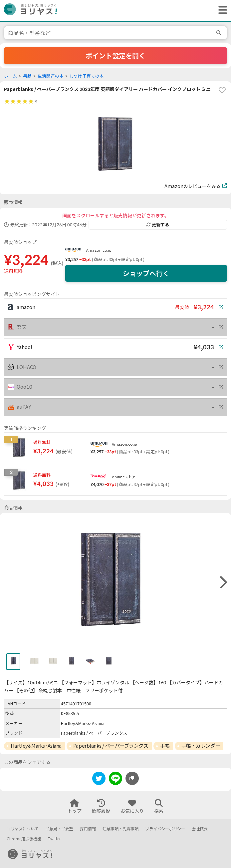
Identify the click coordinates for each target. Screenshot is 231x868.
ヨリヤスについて (23, 829)
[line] (115, 779)
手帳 (165, 746)
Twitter (54, 839)
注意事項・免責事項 (120, 829)
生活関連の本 (51, 76)
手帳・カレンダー (201, 746)
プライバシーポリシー (165, 829)
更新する (158, 225)
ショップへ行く (146, 273)
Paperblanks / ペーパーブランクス (111, 746)
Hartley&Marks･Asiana (36, 746)
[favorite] (222, 90)
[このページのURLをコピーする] (132, 778)
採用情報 (88, 829)
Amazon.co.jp (99, 250)
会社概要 (200, 829)
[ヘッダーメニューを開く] (221, 10)
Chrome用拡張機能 (24, 839)
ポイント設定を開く (115, 56)
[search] (220, 33)
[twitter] (99, 779)
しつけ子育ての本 (87, 76)
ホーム (10, 76)
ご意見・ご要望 (59, 829)
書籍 (27, 76)
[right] (223, 583)
